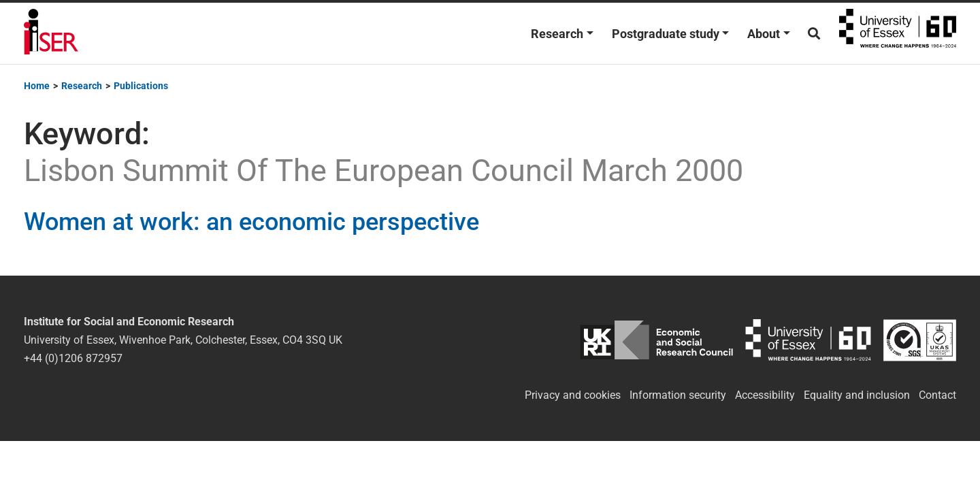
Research (557, 34)
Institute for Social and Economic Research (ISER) (51, 33)
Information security (678, 395)
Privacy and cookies (573, 395)
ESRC (656, 340)
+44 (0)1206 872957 (73, 358)
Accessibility (765, 395)
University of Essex (898, 33)
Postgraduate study (666, 34)
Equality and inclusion (857, 395)
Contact (937, 395)
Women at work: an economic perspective (251, 222)
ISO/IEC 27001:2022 (920, 340)
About (764, 34)
